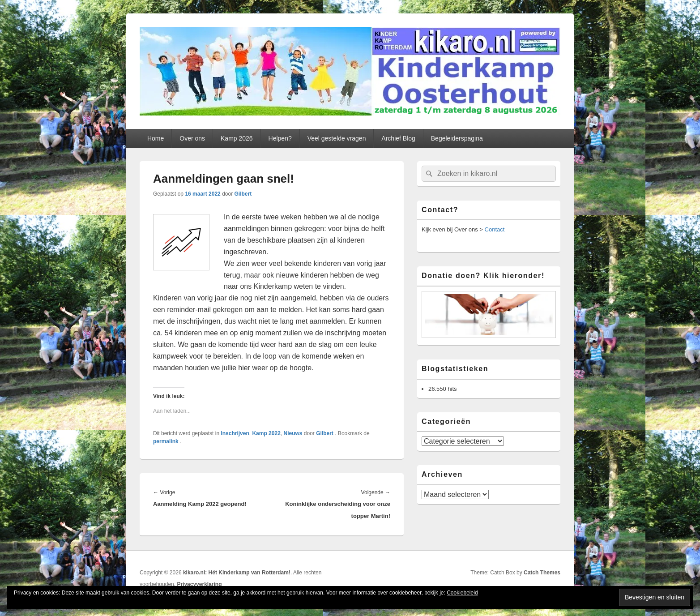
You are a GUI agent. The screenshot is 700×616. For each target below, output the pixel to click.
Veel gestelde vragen (337, 138)
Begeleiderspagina (457, 138)
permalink (166, 441)
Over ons (192, 138)
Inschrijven (235, 433)
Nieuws (293, 433)
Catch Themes (542, 573)
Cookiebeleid (462, 593)
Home (156, 138)
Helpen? (280, 138)
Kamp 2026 (237, 138)
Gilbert (243, 194)
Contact (495, 229)
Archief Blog (398, 138)
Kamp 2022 (266, 433)
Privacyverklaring (199, 584)
